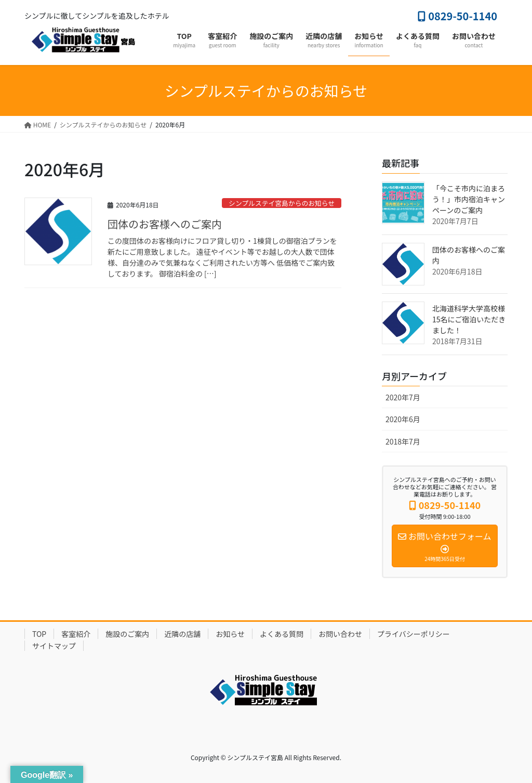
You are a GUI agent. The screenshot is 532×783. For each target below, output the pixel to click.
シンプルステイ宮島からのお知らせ (282, 203)
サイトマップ (54, 646)
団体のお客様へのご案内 (165, 224)
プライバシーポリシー (414, 634)
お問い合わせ (340, 634)
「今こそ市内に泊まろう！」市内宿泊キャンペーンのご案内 (469, 199)
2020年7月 (403, 397)
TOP (39, 634)
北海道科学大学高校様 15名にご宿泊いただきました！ (469, 319)
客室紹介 (76, 634)
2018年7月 (403, 441)
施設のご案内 (127, 634)
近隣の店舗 (182, 634)
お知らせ (230, 634)
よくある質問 (282, 634)
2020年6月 (403, 419)
